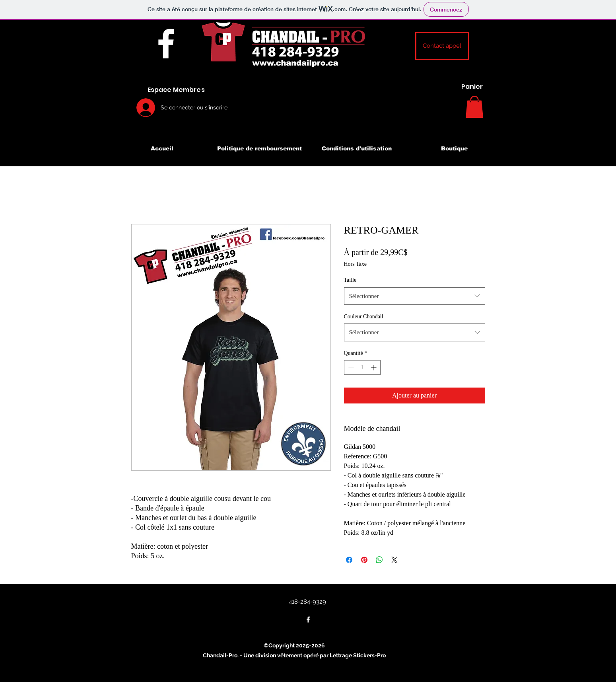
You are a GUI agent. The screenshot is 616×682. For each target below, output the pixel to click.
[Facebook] (166, 44)
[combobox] (415, 296)
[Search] (495, 93)
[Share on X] (394, 560)
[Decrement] (350, 367)
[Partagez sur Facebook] (349, 560)
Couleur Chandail (364, 317)
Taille (350, 280)
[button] (442, 46)
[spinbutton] (362, 367)
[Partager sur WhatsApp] (379, 560)
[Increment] (374, 367)
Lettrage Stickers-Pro (358, 655)
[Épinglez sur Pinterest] (364, 560)
